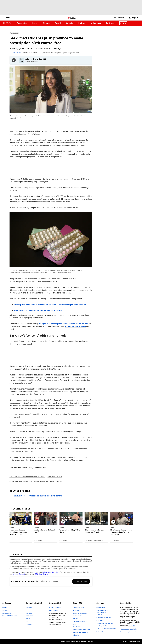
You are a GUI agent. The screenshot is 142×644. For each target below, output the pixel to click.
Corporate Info (78, 607)
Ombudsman (101, 607)
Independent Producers (81, 629)
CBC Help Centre (42, 574)
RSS (27, 621)
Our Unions (77, 627)
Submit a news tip (41, 481)
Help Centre (54, 610)
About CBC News (55, 477)
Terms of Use (78, 616)
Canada (70, 23)
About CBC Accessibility (129, 629)
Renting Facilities (103, 626)
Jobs (75, 624)
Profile (4, 607)
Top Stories (22, 23)
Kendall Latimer (15, 53)
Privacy (75, 618)
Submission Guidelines (51, 572)
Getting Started (19, 574)
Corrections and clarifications (21, 481)
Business (110, 23)
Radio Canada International (106, 629)
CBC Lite (100, 631)
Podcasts (29, 624)
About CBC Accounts (9, 616)
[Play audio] (14, 60)
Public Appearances (103, 615)
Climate (46, 23)
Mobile (28, 618)
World (58, 23)
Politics (82, 23)
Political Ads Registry (80, 632)
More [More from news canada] (123, 23)
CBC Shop (100, 620)
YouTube (29, 613)
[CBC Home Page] (72, 18)
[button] (6, 18)
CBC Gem (5, 610)
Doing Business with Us (105, 623)
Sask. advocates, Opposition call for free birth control (38, 496)
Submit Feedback (55, 607)
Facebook (29, 607)
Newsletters (6, 613)
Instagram (29, 616)
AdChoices (77, 635)
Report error (56, 481)
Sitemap (76, 610)
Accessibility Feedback (128, 632)
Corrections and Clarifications (102, 611)
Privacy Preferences (80, 621)
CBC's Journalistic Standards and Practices (27, 477)
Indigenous (96, 23)
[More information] (45, 59)
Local (35, 23)
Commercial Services (104, 618)
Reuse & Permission (80, 613)
